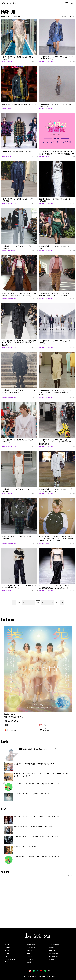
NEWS (10, 109)
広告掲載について (54, 952)
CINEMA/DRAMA (31, 943)
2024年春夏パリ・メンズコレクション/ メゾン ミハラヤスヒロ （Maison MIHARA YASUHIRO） (19, 294)
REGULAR (7, 952)
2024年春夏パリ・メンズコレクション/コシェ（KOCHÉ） (17, 58)
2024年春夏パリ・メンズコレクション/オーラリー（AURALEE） (19, 489)
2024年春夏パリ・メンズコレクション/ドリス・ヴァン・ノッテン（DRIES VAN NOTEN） (56, 294)
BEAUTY (29, 952)
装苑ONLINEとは (54, 943)
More (70, 875)
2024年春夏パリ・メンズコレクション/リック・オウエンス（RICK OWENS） (19, 391)
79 (24, 601)
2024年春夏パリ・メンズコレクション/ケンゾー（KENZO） (18, 200)
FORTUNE (29, 955)
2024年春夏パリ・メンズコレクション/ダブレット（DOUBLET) (19, 247)
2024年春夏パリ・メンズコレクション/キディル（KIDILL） (18, 536)
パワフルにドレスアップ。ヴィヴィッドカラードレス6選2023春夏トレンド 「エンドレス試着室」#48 (57, 152)
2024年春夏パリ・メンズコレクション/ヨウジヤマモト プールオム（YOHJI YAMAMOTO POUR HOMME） (19, 342)
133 (62, 601)
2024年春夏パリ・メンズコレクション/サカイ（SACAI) (55, 247)
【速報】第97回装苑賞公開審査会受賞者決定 (17, 151)
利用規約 (52, 946)
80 (29, 601)
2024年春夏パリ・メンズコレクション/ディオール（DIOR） (56, 341)
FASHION (4, 61)
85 (52, 601)
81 (33, 601)
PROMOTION (30, 958)
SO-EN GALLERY (31, 946)
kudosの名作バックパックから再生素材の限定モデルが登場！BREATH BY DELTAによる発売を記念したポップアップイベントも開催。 (56, 537)
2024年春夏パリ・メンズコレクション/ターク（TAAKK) (55, 200)
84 (48, 601)
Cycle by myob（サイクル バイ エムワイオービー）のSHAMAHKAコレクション (19, 586)
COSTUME (7, 946)
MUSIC (7, 961)
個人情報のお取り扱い (56, 955)
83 (43, 601)
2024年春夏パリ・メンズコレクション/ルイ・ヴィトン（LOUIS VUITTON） (56, 489)
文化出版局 (52, 958)
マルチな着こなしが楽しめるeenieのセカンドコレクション (19, 105)
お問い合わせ (53, 949)
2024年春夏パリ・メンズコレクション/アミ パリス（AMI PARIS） (56, 105)
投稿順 (72, 17)
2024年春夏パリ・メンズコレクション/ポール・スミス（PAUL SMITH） (56, 58)
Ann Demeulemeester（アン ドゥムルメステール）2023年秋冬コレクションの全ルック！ (57, 586)
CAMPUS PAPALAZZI (10, 958)
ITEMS (48, 156)
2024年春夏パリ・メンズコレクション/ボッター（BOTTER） (18, 440)
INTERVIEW (8, 949)
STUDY (7, 955)
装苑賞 (29, 961)
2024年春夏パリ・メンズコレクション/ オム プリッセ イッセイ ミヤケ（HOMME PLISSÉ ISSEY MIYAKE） (57, 392)
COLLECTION (12, 61)
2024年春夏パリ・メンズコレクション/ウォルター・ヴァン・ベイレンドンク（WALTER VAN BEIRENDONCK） (55, 441)
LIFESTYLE (29, 949)
